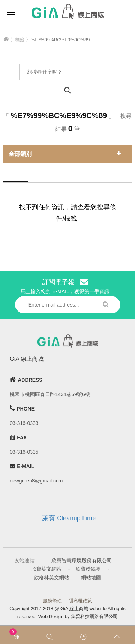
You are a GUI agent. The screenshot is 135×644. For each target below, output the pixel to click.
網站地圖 (91, 577)
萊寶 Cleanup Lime (69, 518)
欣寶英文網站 (46, 569)
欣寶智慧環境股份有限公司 (82, 561)
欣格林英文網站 (51, 577)
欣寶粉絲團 (88, 569)
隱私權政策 (80, 601)
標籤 (20, 40)
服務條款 (52, 601)
